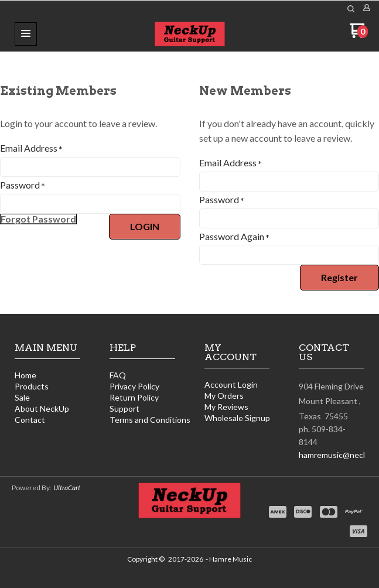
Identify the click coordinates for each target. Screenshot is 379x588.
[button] (26, 34)
